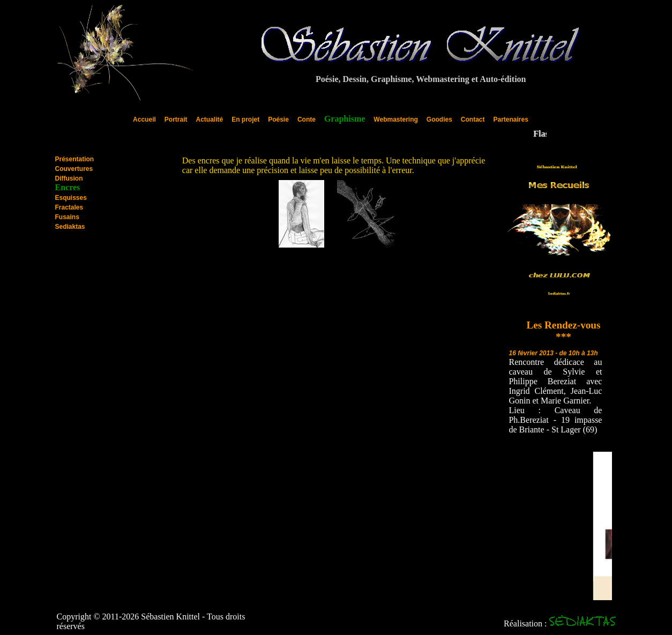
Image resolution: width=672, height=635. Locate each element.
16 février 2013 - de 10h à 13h (553, 353)
